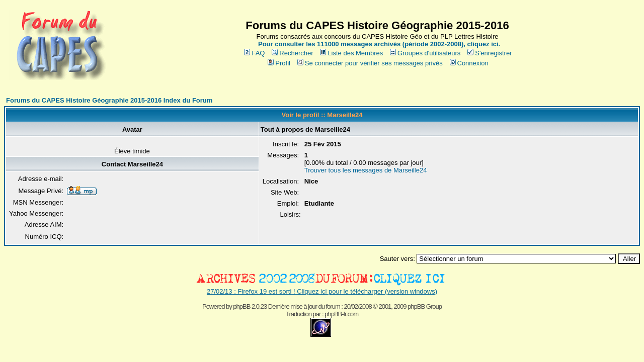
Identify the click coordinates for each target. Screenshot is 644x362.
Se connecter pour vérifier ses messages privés (370, 63)
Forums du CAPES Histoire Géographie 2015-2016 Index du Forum (109, 100)
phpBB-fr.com (341, 314)
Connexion (469, 63)
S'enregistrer (490, 53)
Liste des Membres (351, 53)
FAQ (254, 53)
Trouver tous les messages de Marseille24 (366, 170)
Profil (279, 63)
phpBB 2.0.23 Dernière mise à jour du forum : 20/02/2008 (302, 306)
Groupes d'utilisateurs (425, 53)
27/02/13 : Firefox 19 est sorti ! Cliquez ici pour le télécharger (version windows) (322, 291)
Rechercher (292, 53)
